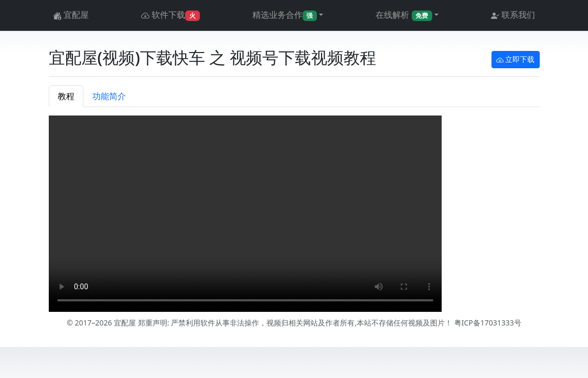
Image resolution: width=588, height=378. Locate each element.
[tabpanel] (294, 215)
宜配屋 (71, 15)
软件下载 (170, 15)
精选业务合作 (285, 15)
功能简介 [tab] (109, 96)
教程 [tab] (66, 96)
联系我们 (513, 15)
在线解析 (404, 15)
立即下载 (516, 60)
